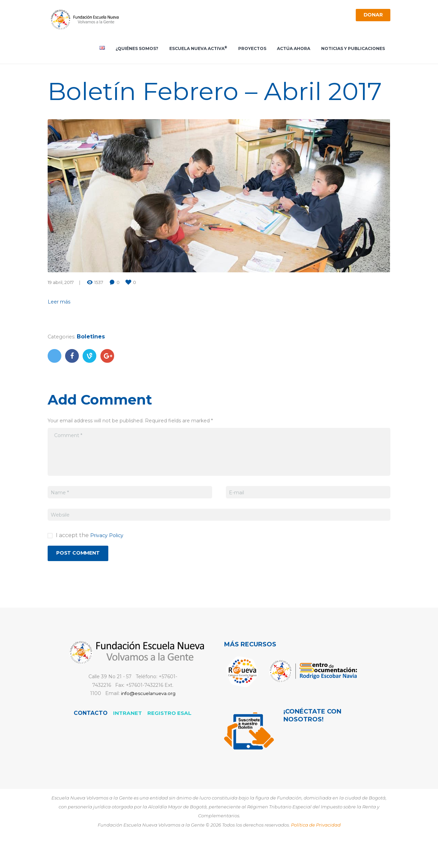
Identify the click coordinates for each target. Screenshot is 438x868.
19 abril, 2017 (61, 306)
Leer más (60, 325)
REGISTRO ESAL (170, 738)
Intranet (127, 738)
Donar (371, 16)
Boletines (93, 360)
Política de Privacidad (316, 850)
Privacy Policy (109, 559)
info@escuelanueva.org (148, 719)
